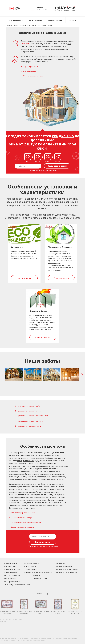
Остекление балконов (32, 563)
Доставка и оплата (40, 578)
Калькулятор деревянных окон (67, 572)
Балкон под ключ (30, 566)
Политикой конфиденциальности (42, 171)
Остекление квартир (11, 572)
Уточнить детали (24, 278)
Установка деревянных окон (23, 513)
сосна (20, 461)
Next (83, 375)
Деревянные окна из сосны (23, 527)
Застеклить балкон (46, 572)
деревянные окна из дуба (29, 406)
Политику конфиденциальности (35, 640)
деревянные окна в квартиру (30, 421)
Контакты (72, 20)
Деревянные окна (35, 20)
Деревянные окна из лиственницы (26, 522)
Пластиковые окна (16, 20)
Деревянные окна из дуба (22, 517)
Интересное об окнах (22, 585)
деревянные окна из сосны (29, 411)
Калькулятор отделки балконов (67, 569)
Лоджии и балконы (55, 20)
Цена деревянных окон (12, 582)
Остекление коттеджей (12, 569)
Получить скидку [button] (57, 166)
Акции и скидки (9, 585)
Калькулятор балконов (64, 566)
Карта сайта (4, 621)
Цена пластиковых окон (12, 575)
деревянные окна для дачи (30, 426)
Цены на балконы (10, 578)
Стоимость (25, 44)
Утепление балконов (31, 572)
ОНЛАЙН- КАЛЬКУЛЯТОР (39, 9)
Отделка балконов (30, 569)
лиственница (29, 461)
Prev (3, 375)
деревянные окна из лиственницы (33, 416)
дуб (38, 461)
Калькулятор (60, 563)
